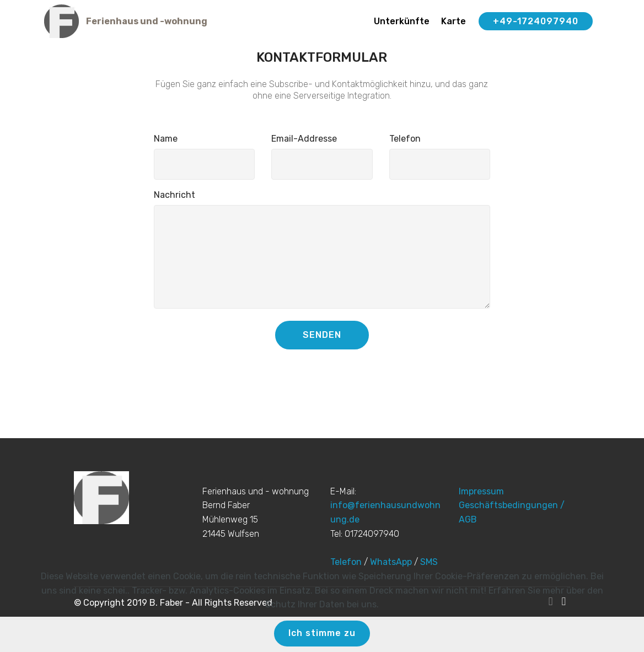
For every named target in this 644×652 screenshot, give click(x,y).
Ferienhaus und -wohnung (147, 21)
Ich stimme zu (322, 633)
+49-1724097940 (536, 21)
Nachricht (175, 195)
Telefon (405, 139)
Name (166, 139)
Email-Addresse (304, 139)
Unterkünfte (402, 21)
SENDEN (322, 335)
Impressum (481, 491)
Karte (454, 21)
